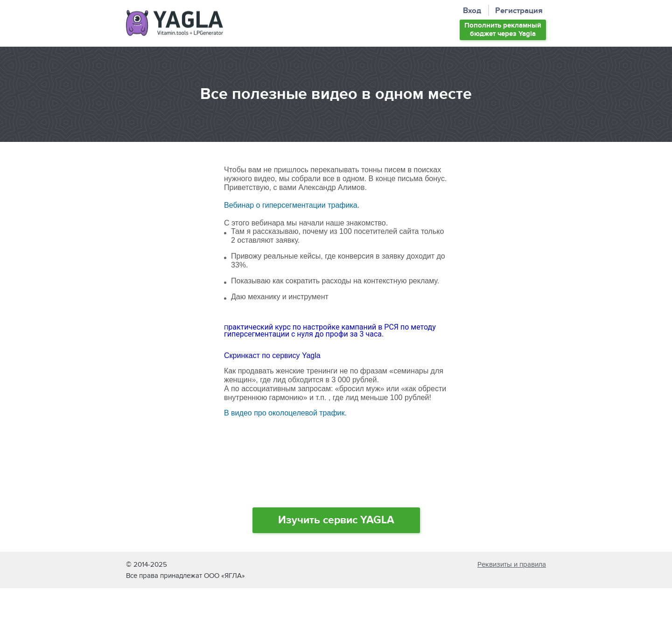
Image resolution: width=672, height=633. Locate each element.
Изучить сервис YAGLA (336, 520)
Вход (472, 11)
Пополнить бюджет (503, 30)
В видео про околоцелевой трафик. (285, 413)
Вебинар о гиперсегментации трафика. (292, 205)
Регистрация (519, 11)
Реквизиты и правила (512, 564)
